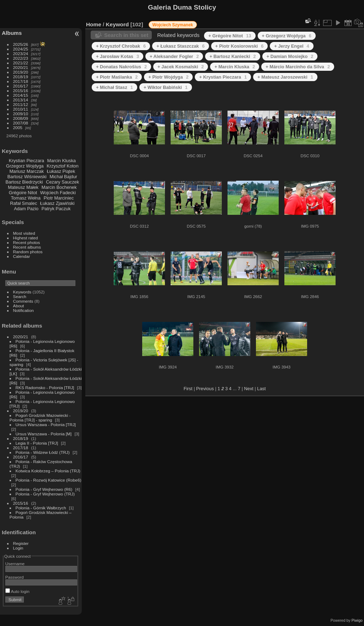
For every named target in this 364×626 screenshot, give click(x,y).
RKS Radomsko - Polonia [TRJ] (45, 388)
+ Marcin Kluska (235, 67)
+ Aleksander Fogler (174, 56)
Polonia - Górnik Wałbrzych (41, 508)
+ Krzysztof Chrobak (121, 46)
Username (15, 564)
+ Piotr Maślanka (117, 77)
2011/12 (21, 104)
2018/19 (21, 77)
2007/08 (21, 123)
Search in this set (126, 35)
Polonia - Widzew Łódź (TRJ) (43, 452)
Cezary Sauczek (62, 182)
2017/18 (21, 81)
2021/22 (21, 63)
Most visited (24, 233)
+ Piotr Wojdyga (168, 77)
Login (18, 548)
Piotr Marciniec (59, 198)
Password (15, 577)
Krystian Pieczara (27, 161)
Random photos (28, 252)
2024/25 (21, 49)
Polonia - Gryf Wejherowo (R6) (44, 489)
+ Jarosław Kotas (117, 56)
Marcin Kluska (61, 161)
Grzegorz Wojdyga (25, 166)
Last (261, 389)
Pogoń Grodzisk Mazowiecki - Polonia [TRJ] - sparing (40, 418)
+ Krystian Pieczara (223, 77)
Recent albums (27, 247)
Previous (205, 389)
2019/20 (21, 72)
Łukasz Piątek (61, 171)
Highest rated (26, 238)
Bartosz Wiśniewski (27, 177)
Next (249, 389)
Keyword (117, 24)
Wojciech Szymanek (173, 25)
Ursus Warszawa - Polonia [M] (44, 434)
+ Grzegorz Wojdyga (287, 36)
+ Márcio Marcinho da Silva (298, 67)
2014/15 (21, 95)
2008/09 (21, 118)
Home (94, 24)
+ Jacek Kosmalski (181, 67)
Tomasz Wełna (26, 198)
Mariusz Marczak (26, 171)
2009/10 (21, 114)
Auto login (17, 591)
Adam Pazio (26, 209)
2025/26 (21, 44)
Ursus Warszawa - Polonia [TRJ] (46, 425)
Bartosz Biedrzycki (24, 182)
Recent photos (27, 242)
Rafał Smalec (23, 203)
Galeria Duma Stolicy (182, 7)
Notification (23, 310)
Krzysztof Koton (63, 166)
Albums (12, 33)
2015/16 (21, 91)
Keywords (22, 292)
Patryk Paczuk (56, 209)
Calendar (22, 256)
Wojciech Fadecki (58, 193)
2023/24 (21, 54)
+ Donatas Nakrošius (121, 67)
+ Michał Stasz (114, 87)
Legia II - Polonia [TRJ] (37, 443)
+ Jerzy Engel (291, 46)
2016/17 (21, 86)
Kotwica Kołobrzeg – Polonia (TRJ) (48, 471)
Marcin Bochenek (59, 187)
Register (21, 543)
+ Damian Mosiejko (290, 56)
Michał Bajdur (64, 177)
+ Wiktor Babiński (166, 87)
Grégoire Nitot (23, 193)
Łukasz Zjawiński (57, 203)
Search (20, 296)
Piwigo (357, 620)
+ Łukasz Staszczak (180, 46)
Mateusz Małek (23, 187)
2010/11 (21, 109)
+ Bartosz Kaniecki (232, 56)
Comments (23, 301)
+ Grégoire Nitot (230, 36)
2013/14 (21, 100)
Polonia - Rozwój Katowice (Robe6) (49, 480)
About (19, 306)
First (188, 389)
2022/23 (21, 58)
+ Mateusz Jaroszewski (285, 77)
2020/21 (21, 67)
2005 (18, 128)
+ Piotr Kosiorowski (240, 46)
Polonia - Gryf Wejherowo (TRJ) (45, 494)
